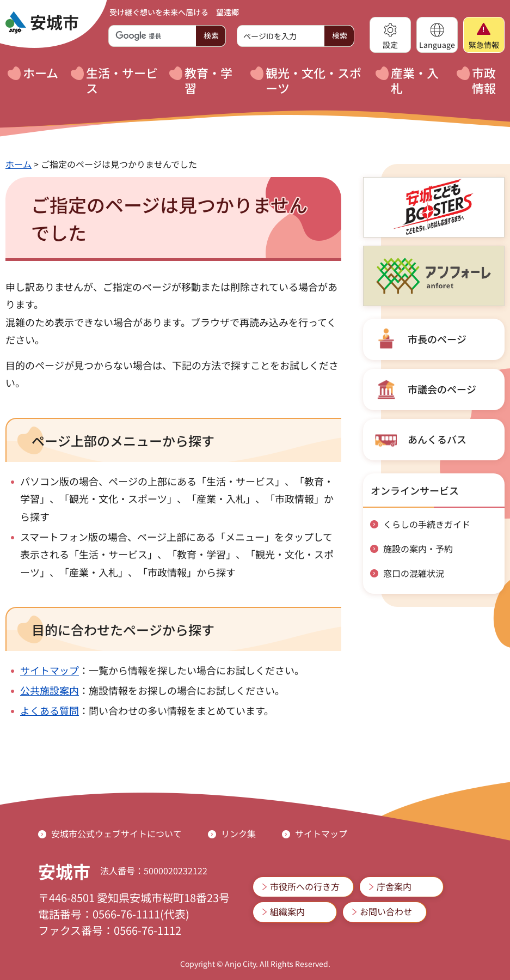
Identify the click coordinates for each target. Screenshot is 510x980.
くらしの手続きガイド (427, 524)
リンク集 (238, 833)
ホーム (19, 164)
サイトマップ (50, 670)
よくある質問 (50, 710)
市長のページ (437, 339)
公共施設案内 (50, 690)
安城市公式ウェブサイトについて (116, 833)
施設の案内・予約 (418, 549)
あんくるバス (437, 439)
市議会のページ (442, 389)
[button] (390, 35)
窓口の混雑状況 (414, 573)
